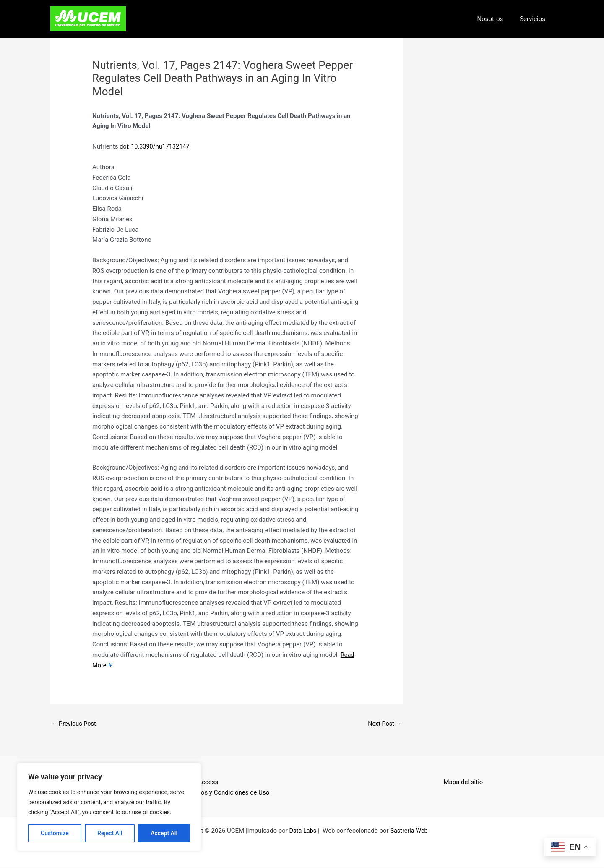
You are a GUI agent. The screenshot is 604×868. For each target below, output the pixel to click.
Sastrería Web (410, 831)
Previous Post (74, 724)
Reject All (110, 833)
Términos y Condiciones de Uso (226, 793)
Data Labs (302, 831)
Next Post (384, 724)
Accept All (164, 833)
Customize (55, 833)
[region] (109, 807)
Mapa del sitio (463, 782)
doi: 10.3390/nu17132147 (156, 146)
